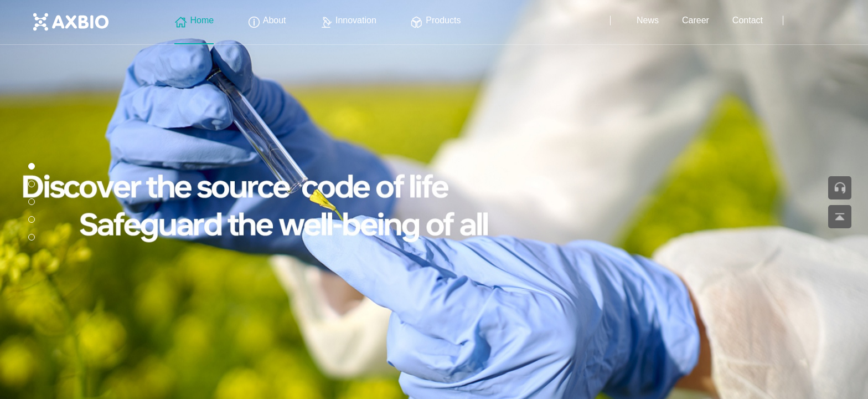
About (267, 20)
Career (696, 20)
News (648, 20)
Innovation (348, 20)
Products (436, 20)
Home (194, 20)
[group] (434, 199)
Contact (748, 20)
